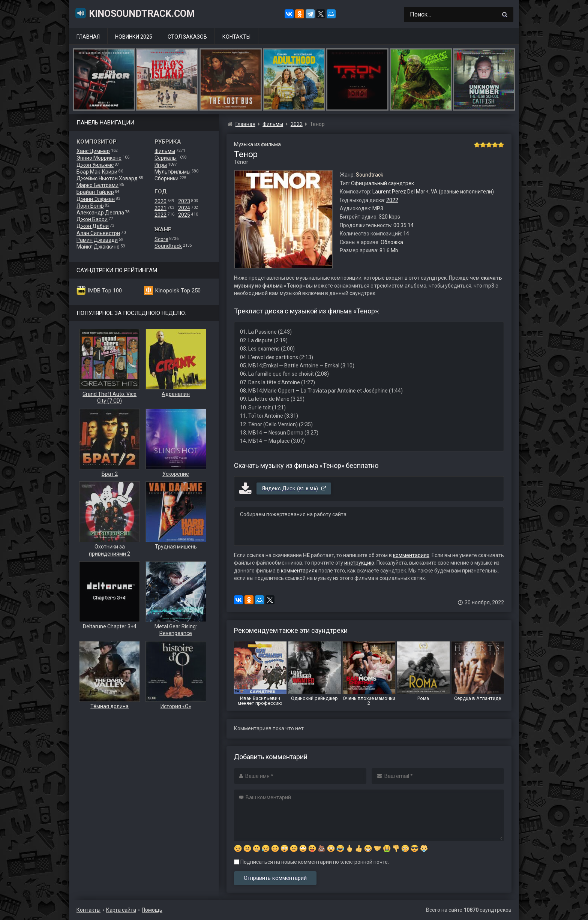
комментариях (411, 555)
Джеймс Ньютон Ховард (107, 178)
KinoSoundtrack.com (135, 13)
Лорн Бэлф (90, 206)
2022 (160, 215)
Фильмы (165, 151)
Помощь (152, 910)
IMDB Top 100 (105, 291)
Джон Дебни (93, 226)
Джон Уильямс (95, 165)
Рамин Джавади (97, 240)
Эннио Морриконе (99, 158)
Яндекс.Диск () (294, 488)
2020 (160, 201)
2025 (184, 215)
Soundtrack (168, 246)
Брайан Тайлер (95, 192)
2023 (184, 201)
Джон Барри (92, 219)
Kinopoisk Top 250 (178, 291)
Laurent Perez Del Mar (399, 192)
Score (161, 239)
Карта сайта (121, 910)
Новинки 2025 (134, 37)
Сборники (166, 178)
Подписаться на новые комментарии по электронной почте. (311, 862)
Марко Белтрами (97, 185)
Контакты (236, 37)
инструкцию (359, 563)
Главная (88, 37)
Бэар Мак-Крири (97, 172)
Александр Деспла (100, 213)
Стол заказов (187, 37)
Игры (161, 165)
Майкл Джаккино (98, 247)
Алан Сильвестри (98, 233)
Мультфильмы (172, 172)
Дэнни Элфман (96, 199)
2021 (160, 208)
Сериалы (166, 158)
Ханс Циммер (93, 151)
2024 (184, 208)
